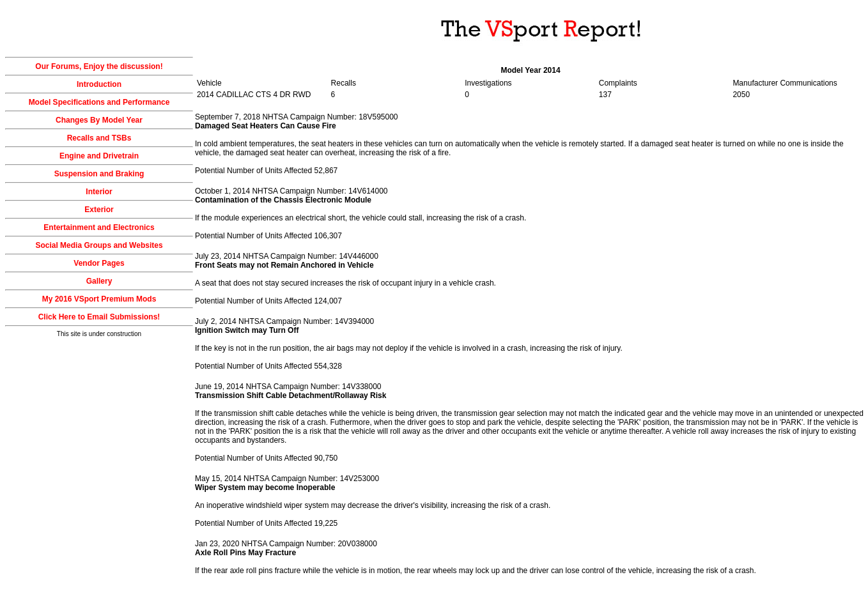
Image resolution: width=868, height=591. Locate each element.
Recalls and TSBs (99, 138)
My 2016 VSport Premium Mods (99, 299)
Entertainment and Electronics (99, 227)
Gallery (99, 281)
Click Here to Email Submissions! (99, 317)
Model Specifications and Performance (99, 102)
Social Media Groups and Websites (99, 245)
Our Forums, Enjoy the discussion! (99, 66)
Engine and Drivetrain (99, 156)
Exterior (99, 210)
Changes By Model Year (99, 120)
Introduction (99, 84)
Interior (99, 192)
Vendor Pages (99, 263)
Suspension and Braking (99, 174)
